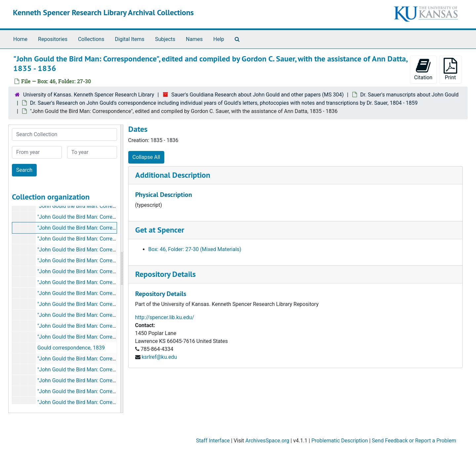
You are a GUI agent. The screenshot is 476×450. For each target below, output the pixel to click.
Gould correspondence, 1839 (71, 348)
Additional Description (173, 175)
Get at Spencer (160, 230)
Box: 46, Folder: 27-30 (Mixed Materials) (195, 249)
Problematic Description (340, 441)
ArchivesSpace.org (267, 441)
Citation (423, 69)
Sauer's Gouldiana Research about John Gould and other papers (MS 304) (258, 95)
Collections (91, 39)
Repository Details (165, 274)
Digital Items (129, 39)
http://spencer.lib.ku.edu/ (165, 317)
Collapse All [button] (146, 157)
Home (20, 39)
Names (194, 39)
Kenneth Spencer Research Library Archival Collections (103, 12)
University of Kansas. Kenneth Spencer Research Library (89, 95)
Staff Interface (213, 441)
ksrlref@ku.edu (159, 357)
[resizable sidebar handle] (122, 269)
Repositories (53, 39)
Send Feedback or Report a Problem (414, 441)
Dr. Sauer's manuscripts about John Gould (410, 95)
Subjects (165, 39)
